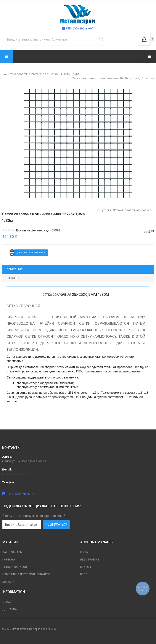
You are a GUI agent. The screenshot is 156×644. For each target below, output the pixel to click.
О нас (6, 602)
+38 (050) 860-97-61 (78, 28)
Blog (84, 574)
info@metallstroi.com (16, 474)
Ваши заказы (12, 552)
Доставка (10, 609)
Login (84, 552)
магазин (9, 582)
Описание (15, 269)
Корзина (9, 560)
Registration (90, 560)
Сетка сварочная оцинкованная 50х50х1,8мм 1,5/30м (110, 78)
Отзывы (13, 278)
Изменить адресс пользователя (26, 574)
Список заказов (15, 567)
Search (86, 567)
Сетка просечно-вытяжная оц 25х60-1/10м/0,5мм (43, 74)
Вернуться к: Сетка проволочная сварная (123, 210)
